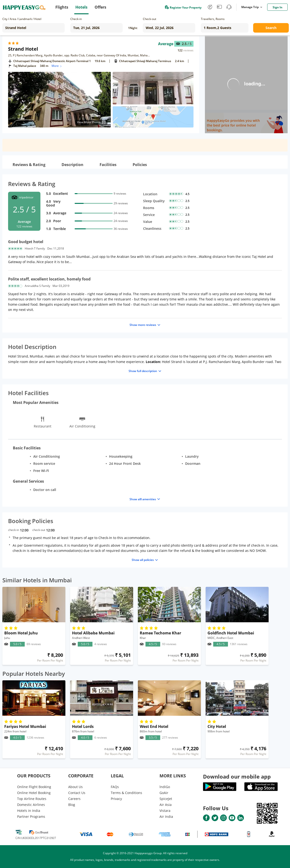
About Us (75, 787)
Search (271, 28)
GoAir (164, 793)
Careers (74, 799)
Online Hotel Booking (34, 793)
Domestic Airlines (31, 805)
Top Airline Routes (32, 799)
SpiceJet (166, 799)
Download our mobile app (237, 776)
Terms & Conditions (126, 793)
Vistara (165, 811)
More (57, 66)
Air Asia (166, 805)
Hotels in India (29, 811)
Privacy (116, 799)
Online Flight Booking (34, 787)
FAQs (115, 787)
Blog (72, 805)
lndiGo (165, 787)
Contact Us (77, 793)
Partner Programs (31, 817)
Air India (166, 817)
